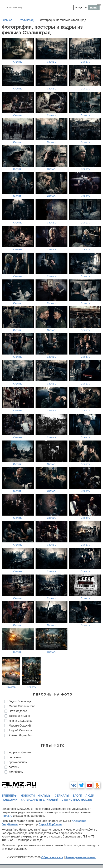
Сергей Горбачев (50, 824)
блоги (77, 796)
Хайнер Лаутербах (21, 735)
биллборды (16, 772)
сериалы (62, 796)
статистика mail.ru (77, 800)
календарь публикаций (40, 800)
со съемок (15, 757)
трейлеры (10, 796)
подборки (10, 800)
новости (28, 796)
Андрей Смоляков (20, 730)
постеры (14, 767)
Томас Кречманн (19, 716)
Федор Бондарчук (20, 701)
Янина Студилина (20, 721)
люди (90, 796)
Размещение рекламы (80, 857)
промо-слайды (18, 762)
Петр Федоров (18, 711)
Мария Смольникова (22, 706)
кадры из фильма (20, 752)
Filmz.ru (7, 816)
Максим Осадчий (20, 726)
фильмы (45, 796)
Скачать (18, 62)
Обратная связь (52, 857)
